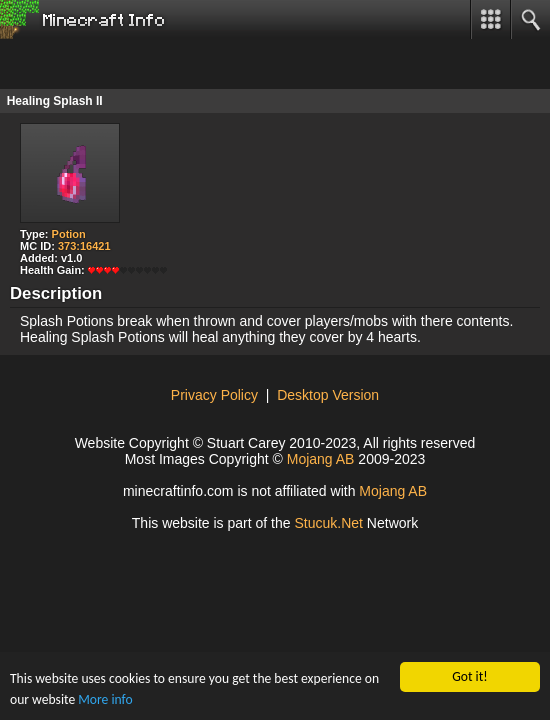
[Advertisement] (160, 64)
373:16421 (84, 246)
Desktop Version (328, 395)
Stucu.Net (328, 523)
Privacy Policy (214, 395)
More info (105, 699)
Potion (69, 234)
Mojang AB (321, 459)
